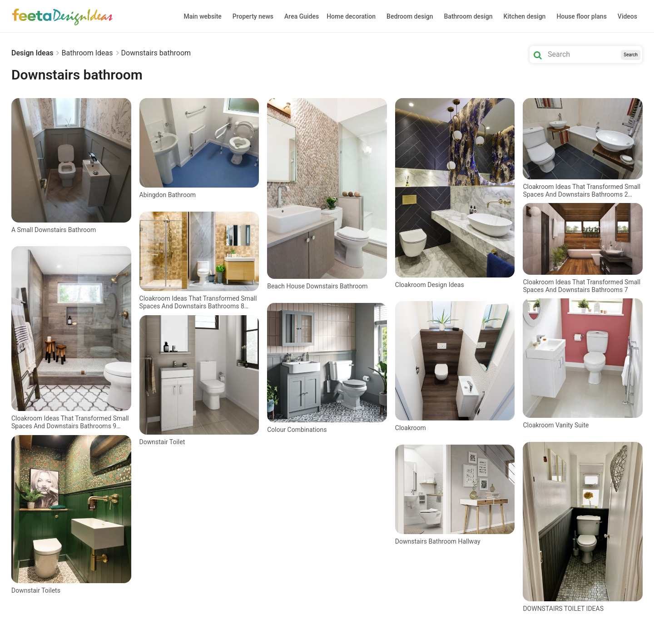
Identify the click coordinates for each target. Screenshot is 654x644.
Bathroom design (468, 16)
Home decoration (351, 16)
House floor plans (581, 16)
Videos (627, 16)
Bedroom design (410, 16)
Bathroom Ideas (87, 53)
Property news (253, 16)
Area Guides (302, 16)
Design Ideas (32, 53)
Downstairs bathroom (156, 53)
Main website (203, 16)
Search (631, 55)
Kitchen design (525, 16)
